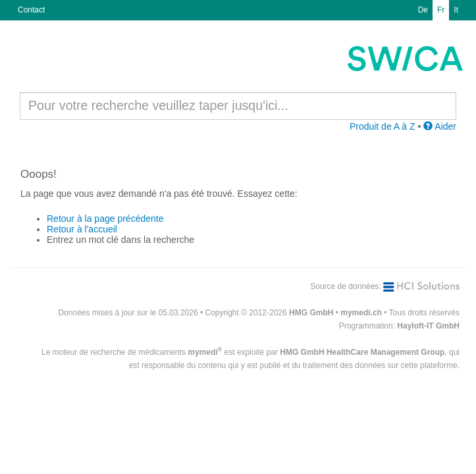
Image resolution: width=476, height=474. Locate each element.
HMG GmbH (311, 313)
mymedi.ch (361, 313)
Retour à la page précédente (105, 219)
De (423, 10)
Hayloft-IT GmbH (428, 326)
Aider (440, 126)
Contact (31, 10)
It (456, 10)
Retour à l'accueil (82, 229)
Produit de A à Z (383, 126)
